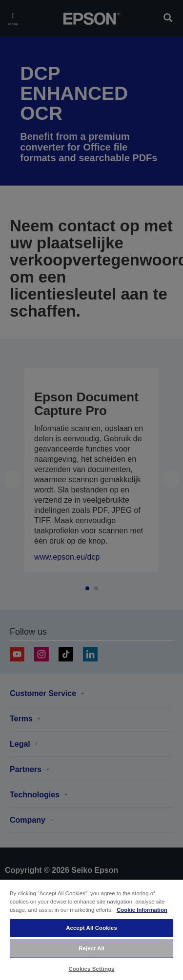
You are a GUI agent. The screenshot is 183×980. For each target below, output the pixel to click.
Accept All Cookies (91, 928)
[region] (91, 929)
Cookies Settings (91, 969)
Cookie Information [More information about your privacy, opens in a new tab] (142, 910)
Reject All (91, 948)
